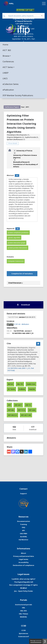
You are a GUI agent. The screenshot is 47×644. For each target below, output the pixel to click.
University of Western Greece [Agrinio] (25, 156)
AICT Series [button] (8, 67)
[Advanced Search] (42, 16)
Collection (25, 10)
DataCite (32, 389)
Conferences (8, 61)
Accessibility (24, 562)
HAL (24, 608)
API (23, 530)
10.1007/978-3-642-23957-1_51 (23, 333)
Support (23, 494)
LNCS (5, 78)
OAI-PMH (23, 534)
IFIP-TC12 (21, 410)
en (17, 175)
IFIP (9, 405)
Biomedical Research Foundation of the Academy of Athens (26, 164)
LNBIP (6, 73)
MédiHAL (23, 617)
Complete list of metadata (22, 274)
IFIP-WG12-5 (12, 415)
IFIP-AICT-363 (26, 415)
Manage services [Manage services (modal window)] (36, 641)
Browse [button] (6, 56)
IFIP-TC (28, 405)
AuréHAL (24, 537)
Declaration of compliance (23, 565)
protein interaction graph (17, 243)
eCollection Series (11, 84)
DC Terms (11, 389)
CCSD (24, 630)
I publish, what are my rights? (23, 579)
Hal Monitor (23, 540)
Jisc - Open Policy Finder (24, 591)
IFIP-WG (11, 410)
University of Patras (24, 151)
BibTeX (10, 384)
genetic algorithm (14, 238)
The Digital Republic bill (24, 582)
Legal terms (23, 559)
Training (23, 524)
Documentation (24, 521)
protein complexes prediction (18, 233)
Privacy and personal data (24, 556)
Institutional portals (23, 605)
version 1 (22, 317)
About (23, 553)
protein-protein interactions (18, 248)
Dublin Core (31, 384)
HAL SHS (23, 611)
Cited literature (16, 283)
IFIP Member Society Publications (18, 95)
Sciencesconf (24, 636)
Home (5, 45)
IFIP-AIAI (32, 410)
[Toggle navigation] (44, 3)
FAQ (23, 527)
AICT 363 (7, 50)
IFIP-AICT (18, 405)
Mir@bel (23, 588)
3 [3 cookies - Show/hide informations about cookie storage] (45, 641)
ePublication (8, 90)
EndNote (22, 389)
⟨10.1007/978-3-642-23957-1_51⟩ (19, 368)
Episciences (23, 633)
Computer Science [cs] (16, 261)
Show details (13, 143)
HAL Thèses (23, 614)
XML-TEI (20, 384)
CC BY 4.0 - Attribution (21, 324)
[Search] (4, 16)
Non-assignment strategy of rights (23, 585)
